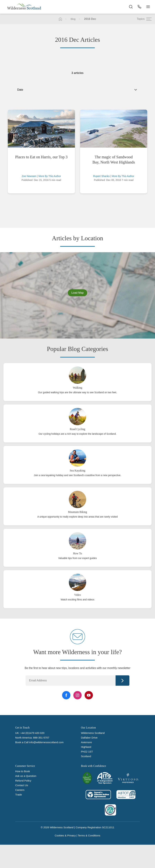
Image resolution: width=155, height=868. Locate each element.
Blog (73, 19)
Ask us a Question (26, 776)
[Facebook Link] (66, 695)
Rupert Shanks (101, 176)
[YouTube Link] (89, 695)
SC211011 (108, 827)
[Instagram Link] (77, 695)
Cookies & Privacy (65, 835)
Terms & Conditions (89, 835)
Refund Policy (23, 781)
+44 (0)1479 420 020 (32, 733)
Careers (20, 790)
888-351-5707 (41, 738)
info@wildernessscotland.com (46, 742)
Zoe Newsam (29, 176)
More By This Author (50, 176)
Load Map (77, 293)
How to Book (23, 771)
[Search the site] (131, 7)
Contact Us (22, 785)
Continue (122, 681)
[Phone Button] (139, 7)
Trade (19, 795)
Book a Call (22, 742)
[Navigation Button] (148, 7)
